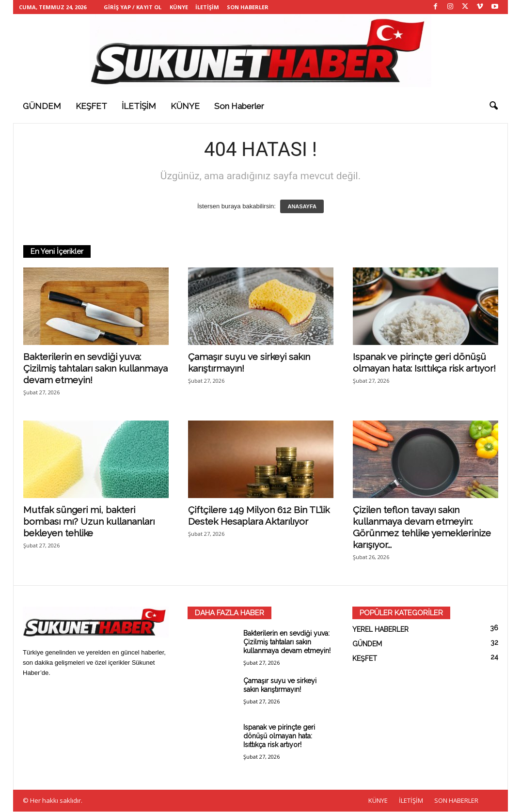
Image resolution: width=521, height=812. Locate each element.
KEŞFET (91, 106)
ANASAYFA (302, 207)
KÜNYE (179, 7)
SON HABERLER (248, 7)
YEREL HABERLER (380, 630)
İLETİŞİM (207, 7)
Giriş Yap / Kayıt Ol (133, 7)
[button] (493, 106)
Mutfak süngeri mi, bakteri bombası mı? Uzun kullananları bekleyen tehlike (89, 522)
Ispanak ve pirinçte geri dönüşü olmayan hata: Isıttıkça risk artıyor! (279, 736)
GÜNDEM (42, 106)
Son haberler (239, 106)
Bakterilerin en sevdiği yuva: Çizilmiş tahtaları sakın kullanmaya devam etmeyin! (95, 369)
